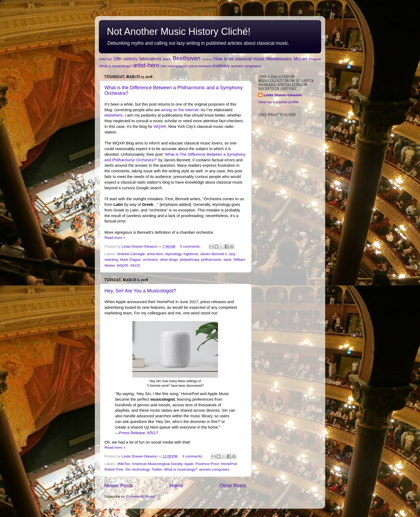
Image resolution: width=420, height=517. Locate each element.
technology (141, 469)
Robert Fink (114, 469)
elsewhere (114, 115)
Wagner (315, 59)
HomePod (229, 464)
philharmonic (211, 260)
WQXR (160, 127)
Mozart (300, 59)
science (205, 66)
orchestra (150, 260)
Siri (128, 469)
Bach (167, 59)
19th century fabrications (137, 59)
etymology (173, 254)
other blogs (169, 260)
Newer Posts (119, 486)
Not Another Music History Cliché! (179, 31)
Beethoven (187, 58)
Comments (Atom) (141, 496)
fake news (168, 66)
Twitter (157, 469)
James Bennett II (213, 254)
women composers (246, 66)
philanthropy (190, 260)
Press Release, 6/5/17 (139, 433)
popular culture (187, 66)
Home (176, 486)
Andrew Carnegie (131, 254)
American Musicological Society (157, 464)
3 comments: (193, 456)
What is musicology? (115, 66)
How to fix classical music (239, 59)
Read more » (115, 238)
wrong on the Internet (180, 110)
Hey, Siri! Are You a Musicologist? (140, 291)
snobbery (221, 66)
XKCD (135, 265)
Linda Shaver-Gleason (283, 95)
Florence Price (207, 464)
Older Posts (233, 486)
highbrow (191, 254)
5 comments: (191, 246)
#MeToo (105, 59)
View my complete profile (278, 102)
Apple (189, 464)
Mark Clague (131, 260)
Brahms (207, 59)
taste (228, 260)
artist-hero (146, 65)
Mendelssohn (279, 59)
